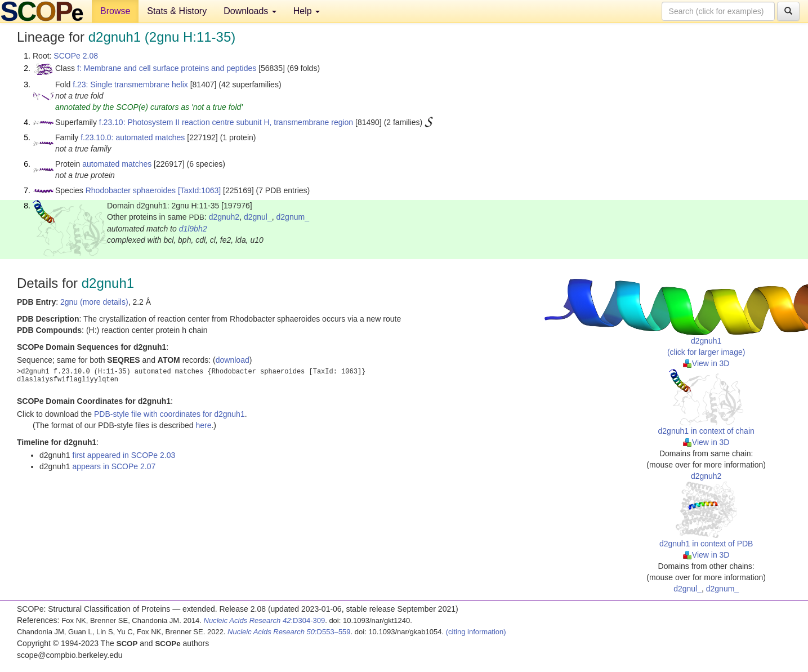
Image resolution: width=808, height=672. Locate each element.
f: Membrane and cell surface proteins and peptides (167, 68)
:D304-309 (265, 620)
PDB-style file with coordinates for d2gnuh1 (169, 414)
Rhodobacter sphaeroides (131, 190)
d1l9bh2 (193, 229)
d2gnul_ (258, 217)
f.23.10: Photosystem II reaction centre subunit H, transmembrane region (226, 122)
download (233, 360)
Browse (115, 11)
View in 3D (706, 363)
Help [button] (307, 11)
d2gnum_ (293, 217)
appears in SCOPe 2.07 (114, 466)
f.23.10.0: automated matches (133, 137)
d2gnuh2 (224, 217)
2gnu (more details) (94, 302)
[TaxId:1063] (199, 190)
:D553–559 (289, 632)
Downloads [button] (250, 11)
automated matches (117, 164)
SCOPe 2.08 (76, 56)
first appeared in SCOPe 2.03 (124, 455)
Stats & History (177, 11)
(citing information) (476, 632)
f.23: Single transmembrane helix (130, 84)
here (203, 425)
